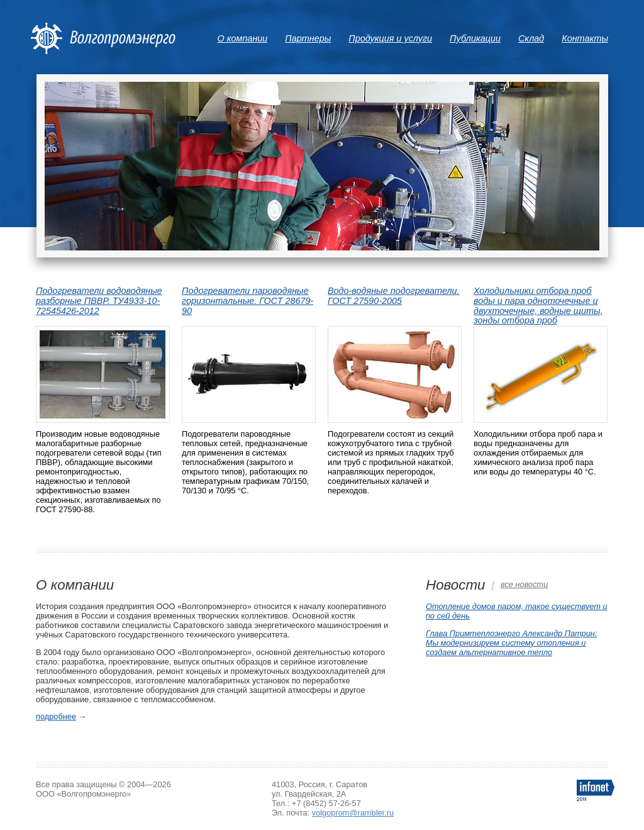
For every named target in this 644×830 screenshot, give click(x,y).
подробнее (56, 716)
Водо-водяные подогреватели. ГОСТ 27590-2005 (394, 296)
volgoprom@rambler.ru (353, 813)
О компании (243, 38)
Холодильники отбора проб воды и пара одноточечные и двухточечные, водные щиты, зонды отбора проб (538, 306)
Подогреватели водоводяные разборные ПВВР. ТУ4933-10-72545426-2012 (99, 301)
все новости (524, 584)
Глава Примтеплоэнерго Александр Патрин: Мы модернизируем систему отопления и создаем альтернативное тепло (511, 643)
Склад (531, 38)
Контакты (585, 38)
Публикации (475, 38)
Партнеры (308, 38)
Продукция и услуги (390, 38)
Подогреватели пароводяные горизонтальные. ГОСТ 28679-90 (247, 301)
